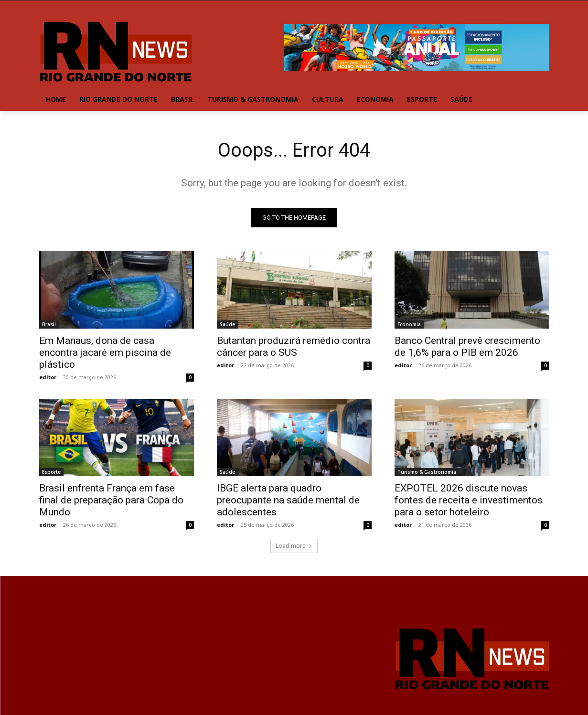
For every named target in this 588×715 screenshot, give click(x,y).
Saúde (227, 324)
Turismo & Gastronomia (427, 472)
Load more (294, 546)
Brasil (49, 324)
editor (48, 377)
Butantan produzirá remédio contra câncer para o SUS (294, 347)
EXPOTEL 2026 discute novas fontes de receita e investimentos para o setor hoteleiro (469, 500)
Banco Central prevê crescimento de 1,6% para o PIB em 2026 (467, 347)
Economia (409, 324)
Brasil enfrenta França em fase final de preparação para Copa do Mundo (111, 500)
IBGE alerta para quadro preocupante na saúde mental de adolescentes (288, 500)
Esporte (51, 472)
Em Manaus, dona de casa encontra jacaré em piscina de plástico (105, 352)
